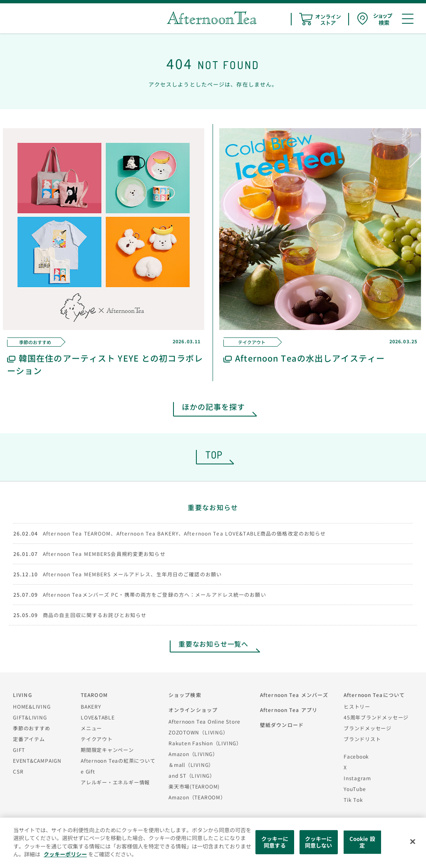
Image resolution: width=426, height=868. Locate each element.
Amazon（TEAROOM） (197, 797)
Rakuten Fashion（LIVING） (205, 743)
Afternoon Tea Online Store (204, 721)
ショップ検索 (185, 695)
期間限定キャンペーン (107, 750)
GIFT (19, 750)
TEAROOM (94, 695)
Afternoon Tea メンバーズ (294, 695)
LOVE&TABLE (98, 717)
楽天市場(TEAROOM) (194, 786)
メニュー (91, 728)
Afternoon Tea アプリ (289, 710)
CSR (18, 771)
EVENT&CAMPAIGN (37, 760)
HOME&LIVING (32, 706)
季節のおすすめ (31, 728)
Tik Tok (353, 800)
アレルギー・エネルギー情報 (115, 782)
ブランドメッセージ (368, 728)
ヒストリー (357, 706)
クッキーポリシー (65, 854)
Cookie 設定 (362, 842)
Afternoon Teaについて (374, 695)
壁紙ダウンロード (282, 725)
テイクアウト (97, 739)
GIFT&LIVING (30, 717)
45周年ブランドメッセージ (376, 717)
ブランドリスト (362, 739)
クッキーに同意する (275, 842)
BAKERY (91, 706)
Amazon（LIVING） (193, 754)
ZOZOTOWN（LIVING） (198, 732)
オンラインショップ (193, 710)
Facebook (356, 756)
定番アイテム (29, 739)
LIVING (22, 695)
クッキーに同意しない (319, 842)
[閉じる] (413, 842)
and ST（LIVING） (192, 775)
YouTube (355, 789)
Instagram (357, 778)
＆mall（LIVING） (191, 765)
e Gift (88, 771)
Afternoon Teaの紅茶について (118, 760)
